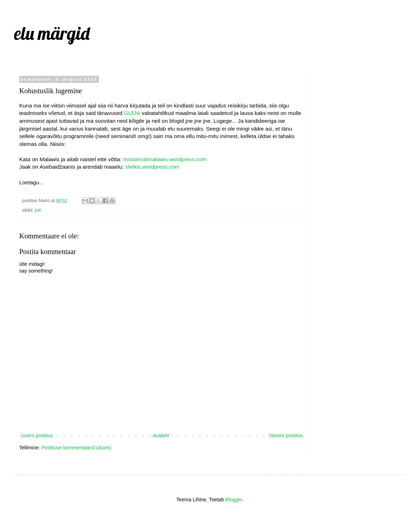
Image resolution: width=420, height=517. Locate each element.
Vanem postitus (286, 436)
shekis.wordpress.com (152, 167)
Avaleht (161, 436)
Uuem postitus (37, 436)
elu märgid (52, 33)
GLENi (132, 113)
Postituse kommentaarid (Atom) (76, 448)
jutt (38, 210)
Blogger (234, 500)
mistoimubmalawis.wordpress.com (165, 159)
